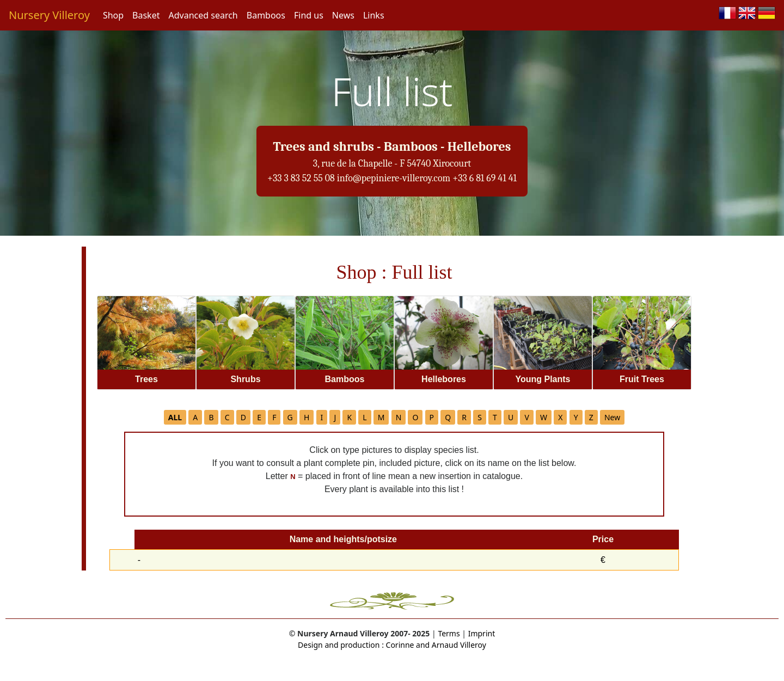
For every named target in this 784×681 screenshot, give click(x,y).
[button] (175, 417)
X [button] (560, 417)
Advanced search (203, 15)
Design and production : (341, 645)
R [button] (464, 417)
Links (374, 15)
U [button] (511, 417)
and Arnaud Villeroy (450, 645)
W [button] (544, 417)
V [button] (526, 417)
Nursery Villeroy (49, 15)
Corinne (399, 645)
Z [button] (591, 417)
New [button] (612, 417)
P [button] (432, 417)
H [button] (307, 417)
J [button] (335, 417)
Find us (309, 15)
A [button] (195, 417)
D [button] (243, 417)
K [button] (349, 417)
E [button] (259, 417)
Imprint (482, 633)
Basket (146, 15)
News (343, 15)
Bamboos (266, 15)
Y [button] (576, 417)
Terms (449, 633)
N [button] (399, 417)
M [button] (381, 417)
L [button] (365, 417)
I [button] (322, 417)
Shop (113, 15)
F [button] (274, 417)
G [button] (290, 417)
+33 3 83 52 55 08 (301, 178)
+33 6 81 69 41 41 (485, 178)
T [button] (495, 417)
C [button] (227, 417)
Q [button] (448, 417)
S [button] (480, 417)
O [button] (415, 417)
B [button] (211, 417)
